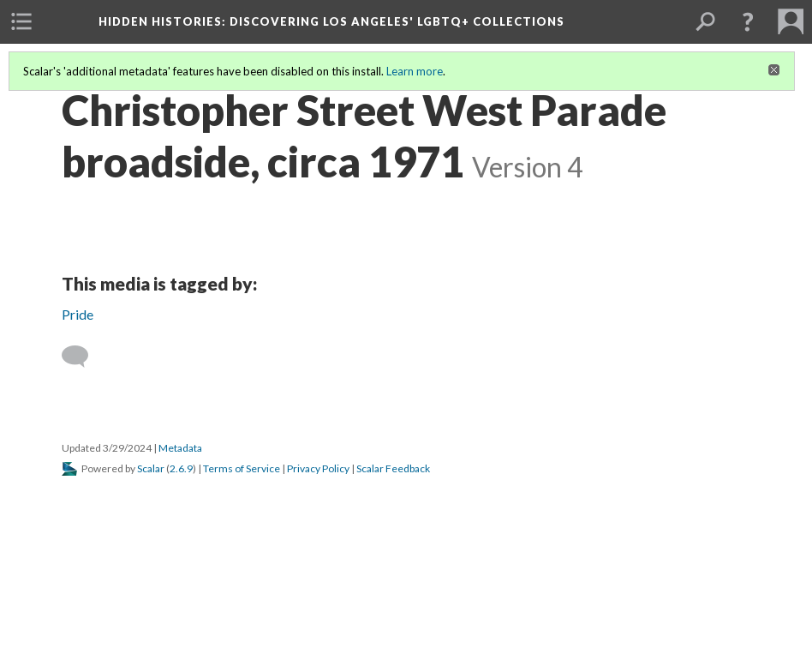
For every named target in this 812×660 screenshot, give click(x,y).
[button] (748, 21)
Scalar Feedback (393, 468)
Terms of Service (242, 468)
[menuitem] (21, 21)
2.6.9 (181, 468)
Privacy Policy (318, 468)
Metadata (180, 448)
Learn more (415, 71)
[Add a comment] (83, 357)
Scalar (151, 468)
